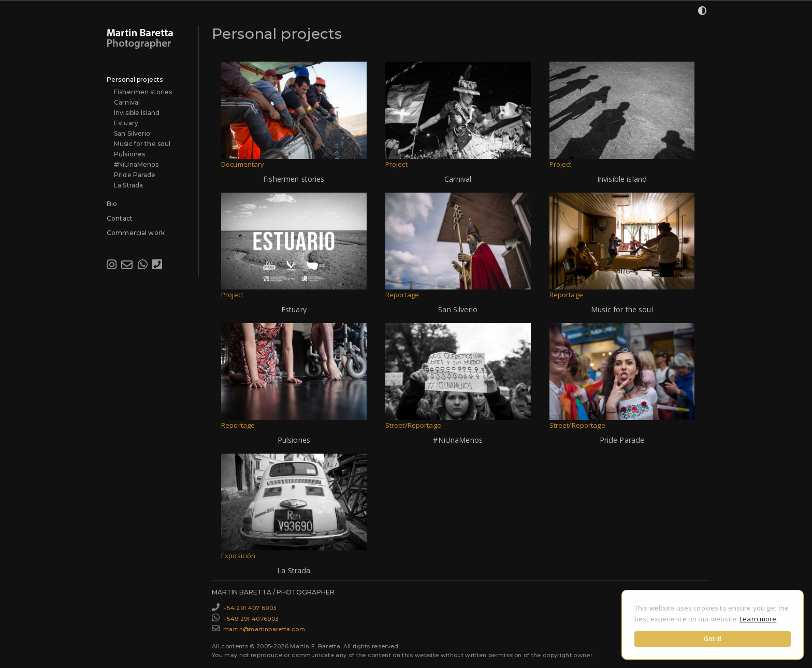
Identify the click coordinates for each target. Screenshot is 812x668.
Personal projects (135, 79)
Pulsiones (129, 154)
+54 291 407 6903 (250, 608)
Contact (120, 218)
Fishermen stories (143, 92)
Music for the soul (142, 144)
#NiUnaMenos (136, 164)
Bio (112, 204)
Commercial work (136, 233)
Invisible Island (137, 113)
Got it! (713, 638)
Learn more (758, 619)
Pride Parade (135, 175)
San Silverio (132, 133)
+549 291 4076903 (251, 619)
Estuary (126, 123)
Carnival (127, 102)
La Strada (128, 185)
